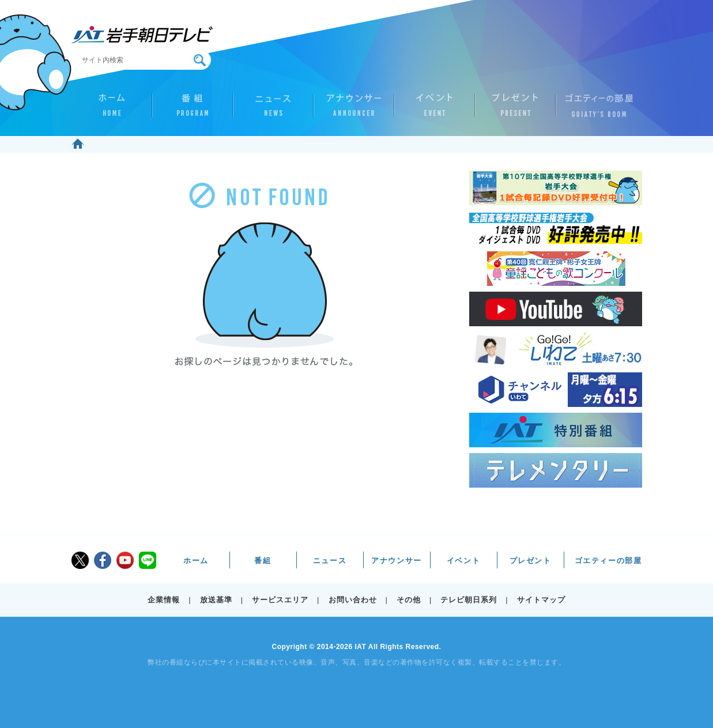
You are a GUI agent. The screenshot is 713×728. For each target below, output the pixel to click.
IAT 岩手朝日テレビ (142, 35)
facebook (103, 560)
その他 (409, 600)
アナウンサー (354, 110)
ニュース (273, 110)
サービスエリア (280, 600)
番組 (193, 110)
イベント (435, 110)
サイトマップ (541, 600)
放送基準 (216, 600)
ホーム (112, 110)
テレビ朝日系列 (469, 600)
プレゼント (515, 110)
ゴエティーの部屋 (596, 110)
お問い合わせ (353, 600)
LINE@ (148, 560)
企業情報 (164, 600)
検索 (200, 60)
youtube (125, 560)
